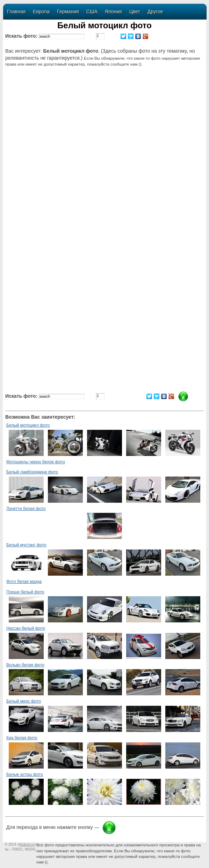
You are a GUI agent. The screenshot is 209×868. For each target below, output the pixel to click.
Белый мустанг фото (26, 545)
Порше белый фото (25, 592)
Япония (113, 12)
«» (27, 844)
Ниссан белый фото (26, 628)
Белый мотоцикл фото (28, 425)
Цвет (135, 12)
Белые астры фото (25, 775)
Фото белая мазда (24, 582)
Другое (155, 12)
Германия (68, 12)
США (92, 12)
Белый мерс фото (24, 701)
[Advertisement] (106, 128)
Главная (16, 12)
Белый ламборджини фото (32, 472)
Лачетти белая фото (26, 509)
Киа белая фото (22, 738)
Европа (41, 12)
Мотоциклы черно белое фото (36, 462)
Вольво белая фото (25, 665)
